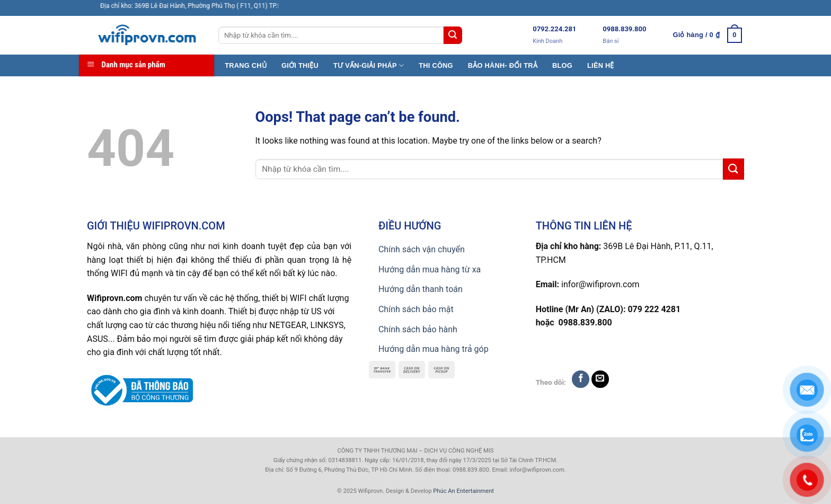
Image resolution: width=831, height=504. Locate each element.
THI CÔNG (436, 65)
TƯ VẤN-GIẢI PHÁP (369, 65)
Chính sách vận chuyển (422, 249)
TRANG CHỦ (246, 65)
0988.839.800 (624, 29)
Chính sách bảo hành (418, 329)
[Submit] (453, 36)
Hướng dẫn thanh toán (421, 289)
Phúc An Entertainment (463, 491)
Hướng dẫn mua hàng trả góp (434, 349)
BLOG (562, 65)
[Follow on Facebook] (581, 379)
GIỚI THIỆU (300, 65)
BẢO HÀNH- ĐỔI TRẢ (503, 65)
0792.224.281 (554, 29)
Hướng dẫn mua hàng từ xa (430, 269)
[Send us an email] (600, 379)
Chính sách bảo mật (416, 309)
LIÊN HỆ (601, 65)
